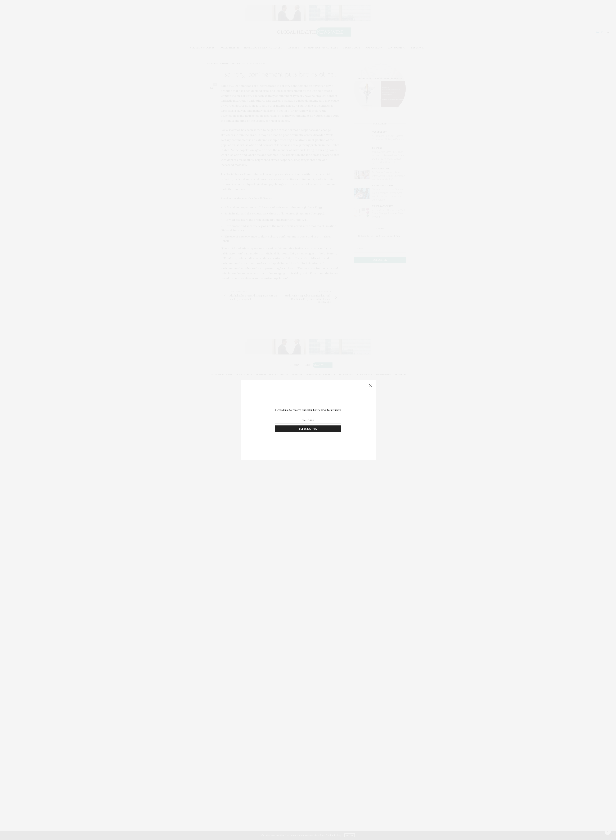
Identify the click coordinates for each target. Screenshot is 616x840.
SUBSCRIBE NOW (308, 429)
